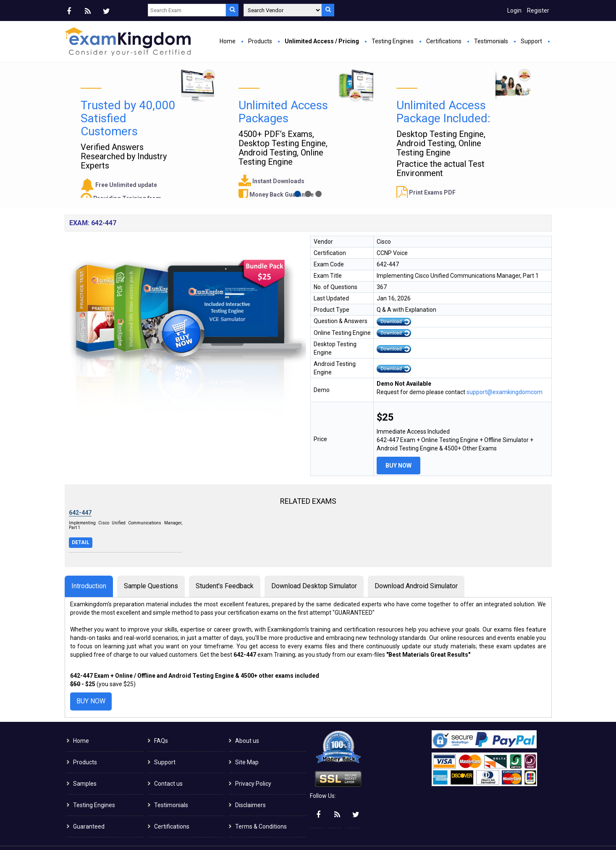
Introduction (89, 569)
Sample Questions (151, 569)
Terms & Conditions (261, 809)
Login (514, 11)
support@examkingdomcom (505, 375)
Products (260, 41)
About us (247, 724)
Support (531, 41)
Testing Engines (393, 41)
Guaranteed (89, 809)
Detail (81, 525)
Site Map (247, 745)
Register (538, 11)
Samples (85, 766)
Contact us (168, 766)
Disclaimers (250, 788)
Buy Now (222, 158)
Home (228, 41)
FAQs (161, 724)
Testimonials (491, 41)
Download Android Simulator (416, 569)
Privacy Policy (253, 766)
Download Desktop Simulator (314, 569)
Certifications (444, 41)
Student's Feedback (225, 569)
